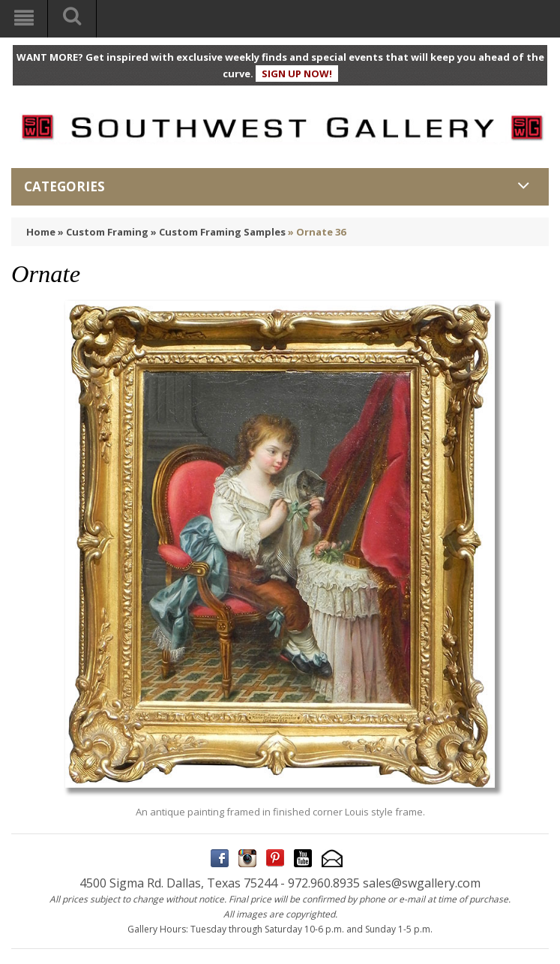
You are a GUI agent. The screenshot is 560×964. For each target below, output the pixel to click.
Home (41, 232)
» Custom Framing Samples (218, 232)
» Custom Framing (103, 232)
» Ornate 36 (317, 232)
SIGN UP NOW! (297, 74)
